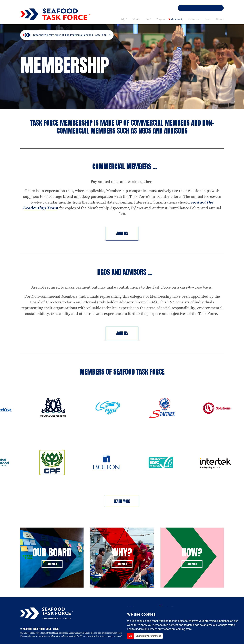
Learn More (122, 501)
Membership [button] (177, 19)
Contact (220, 19)
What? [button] (136, 19)
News (207, 19)
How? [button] (148, 19)
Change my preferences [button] (148, 636)
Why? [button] (124, 19)
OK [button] (130, 636)
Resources (194, 19)
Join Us (122, 233)
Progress (161, 19)
